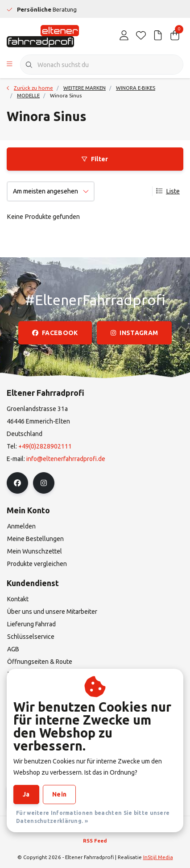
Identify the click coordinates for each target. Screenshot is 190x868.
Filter (95, 159)
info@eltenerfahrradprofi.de (66, 459)
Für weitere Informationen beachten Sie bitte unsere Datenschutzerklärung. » (93, 817)
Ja (26, 794)
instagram (134, 333)
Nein (59, 794)
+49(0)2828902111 (45, 446)
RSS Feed (95, 841)
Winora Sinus (66, 95)
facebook (55, 333)
